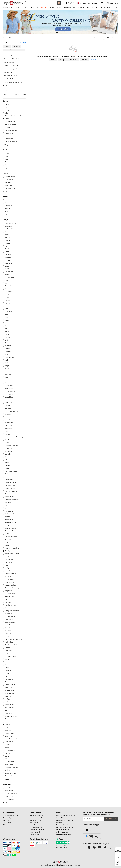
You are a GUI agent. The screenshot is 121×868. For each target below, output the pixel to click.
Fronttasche (73, 60)
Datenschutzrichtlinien (64, 825)
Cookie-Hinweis (61, 818)
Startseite (6, 38)
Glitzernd (85, 60)
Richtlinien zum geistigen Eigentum (64, 821)
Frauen (26, 8)
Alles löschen (22, 43)
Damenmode (14, 38)
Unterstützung (118, 864)
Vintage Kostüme (106, 8)
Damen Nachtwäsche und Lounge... (15, 82)
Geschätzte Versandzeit (37, 830)
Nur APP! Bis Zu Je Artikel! (71, 3)
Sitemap (6, 825)
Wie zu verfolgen (35, 820)
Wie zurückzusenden (37, 818)
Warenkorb (118, 850)
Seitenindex (7, 823)
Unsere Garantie (35, 832)
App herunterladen (118, 858)
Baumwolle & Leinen (10, 76)
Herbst (53, 60)
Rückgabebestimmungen (64, 827)
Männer (18, 8)
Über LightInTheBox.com (11, 815)
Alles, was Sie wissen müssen (66, 815)
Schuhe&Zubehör (56, 8)
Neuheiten (81, 8)
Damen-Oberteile (9, 62)
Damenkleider (8, 72)
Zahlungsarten (34, 834)
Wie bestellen (34, 823)
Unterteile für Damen (10, 79)
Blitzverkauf (34, 8)
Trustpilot (61, 839)
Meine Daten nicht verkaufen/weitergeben (64, 833)
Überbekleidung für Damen (12, 69)
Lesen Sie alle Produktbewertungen (36, 826)
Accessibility (7, 818)
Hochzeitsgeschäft (70, 8)
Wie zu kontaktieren (36, 815)
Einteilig (62, 60)
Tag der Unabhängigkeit (11, 59)
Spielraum (44, 8)
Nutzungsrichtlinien (63, 830)
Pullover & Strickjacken (11, 66)
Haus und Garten (93, 8)
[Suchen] (41, 3)
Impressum (7, 820)
